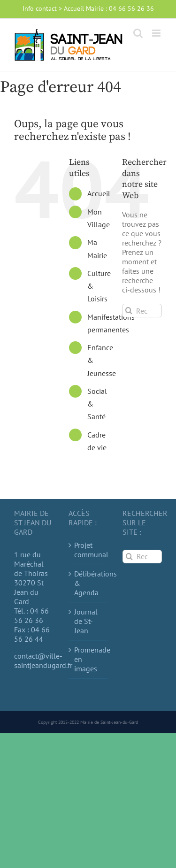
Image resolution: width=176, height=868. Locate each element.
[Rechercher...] (142, 311)
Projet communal (89, 550)
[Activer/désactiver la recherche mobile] (138, 33)
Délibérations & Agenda (89, 583)
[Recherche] (129, 311)
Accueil (99, 193)
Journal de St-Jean (86, 621)
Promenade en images (89, 659)
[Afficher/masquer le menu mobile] (157, 33)
